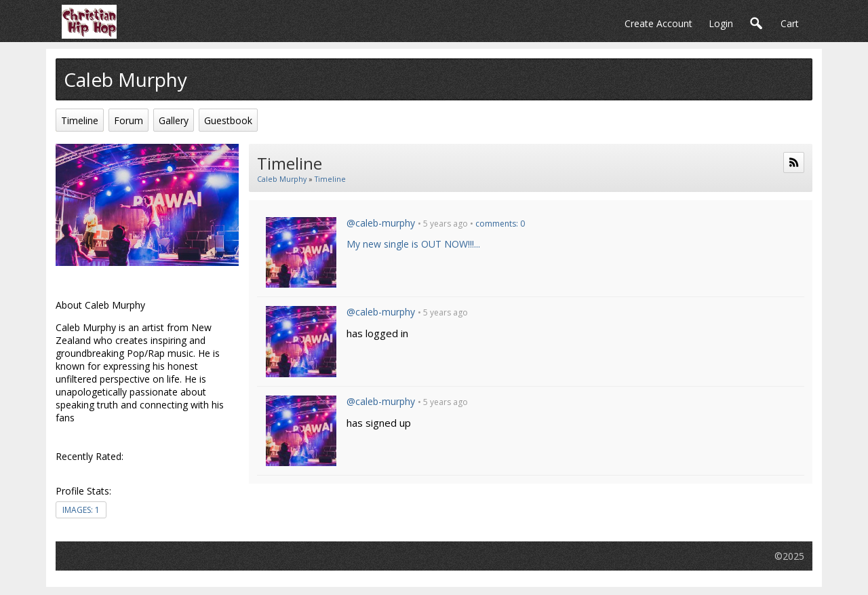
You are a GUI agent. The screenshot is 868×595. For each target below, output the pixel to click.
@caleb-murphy (381, 223)
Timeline (330, 179)
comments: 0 (500, 224)
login (721, 23)
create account (658, 23)
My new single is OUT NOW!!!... (413, 244)
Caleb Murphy (282, 179)
